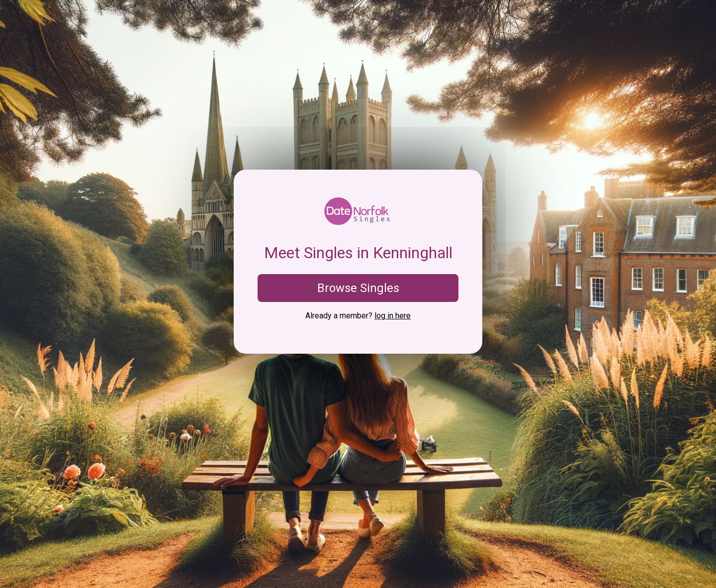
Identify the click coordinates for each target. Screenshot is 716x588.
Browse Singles (358, 288)
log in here (393, 316)
